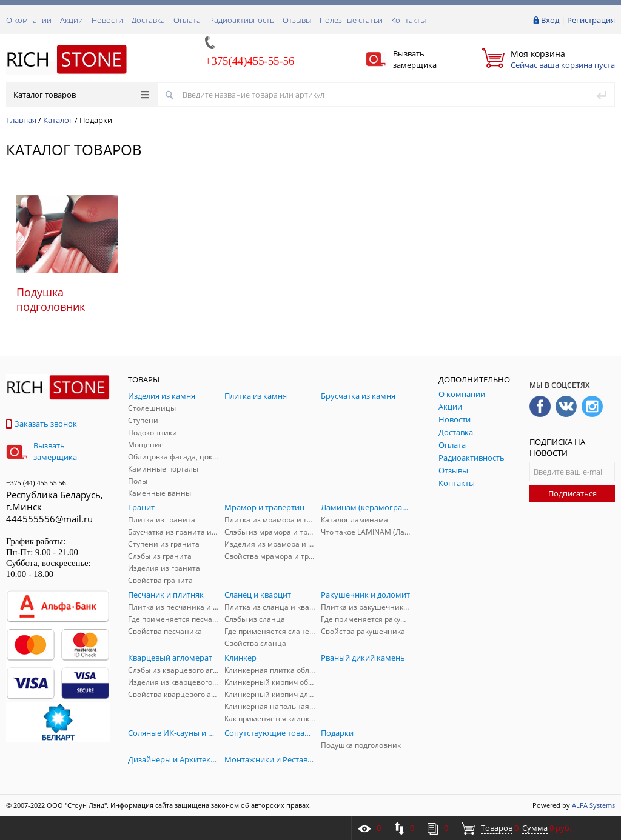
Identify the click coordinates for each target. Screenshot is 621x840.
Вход (550, 20)
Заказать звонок (42, 424)
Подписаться (572, 493)
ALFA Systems (593, 805)
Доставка (148, 20)
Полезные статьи (351, 20)
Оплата (187, 20)
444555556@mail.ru (49, 519)
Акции (72, 20)
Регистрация (591, 20)
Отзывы (297, 20)
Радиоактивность (242, 20)
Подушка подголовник (51, 299)
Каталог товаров (81, 95)
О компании (29, 20)
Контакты (408, 20)
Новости (107, 20)
